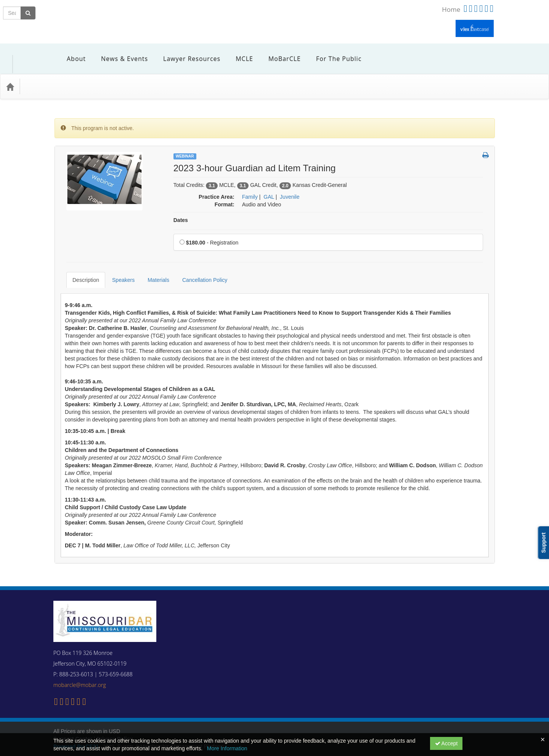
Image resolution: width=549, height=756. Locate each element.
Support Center (73, 716)
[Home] (10, 75)
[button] (486, 144)
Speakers (118, 263)
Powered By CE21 (77, 724)
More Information (227, 748)
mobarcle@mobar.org (80, 662)
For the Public (333, 53)
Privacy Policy (115, 716)
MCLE (239, 53)
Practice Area (46, 75)
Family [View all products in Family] (250, 185)
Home (451, 9)
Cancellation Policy (199, 263)
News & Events (119, 53)
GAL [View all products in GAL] (269, 185)
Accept (446, 743)
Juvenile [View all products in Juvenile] (290, 185)
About (71, 53)
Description (80, 263)
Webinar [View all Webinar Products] (185, 145)
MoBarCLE (279, 53)
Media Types (90, 75)
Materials (153, 263)
